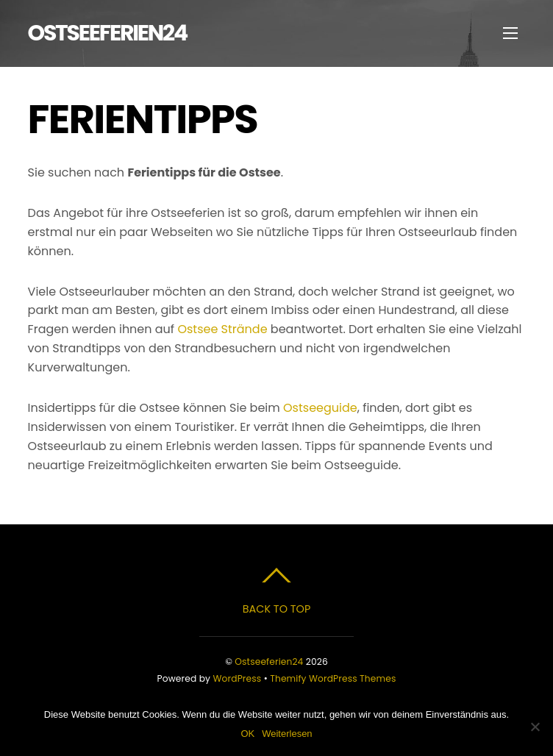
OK (247, 734)
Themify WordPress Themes (333, 678)
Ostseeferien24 (269, 661)
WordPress (238, 678)
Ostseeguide (320, 408)
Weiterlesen (287, 734)
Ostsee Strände (222, 329)
